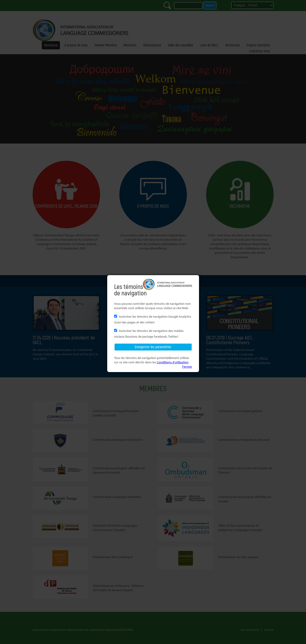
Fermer (187, 366)
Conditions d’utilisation (173, 362)
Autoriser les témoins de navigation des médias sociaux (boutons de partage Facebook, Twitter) (149, 333)
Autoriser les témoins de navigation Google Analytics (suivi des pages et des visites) (153, 319)
